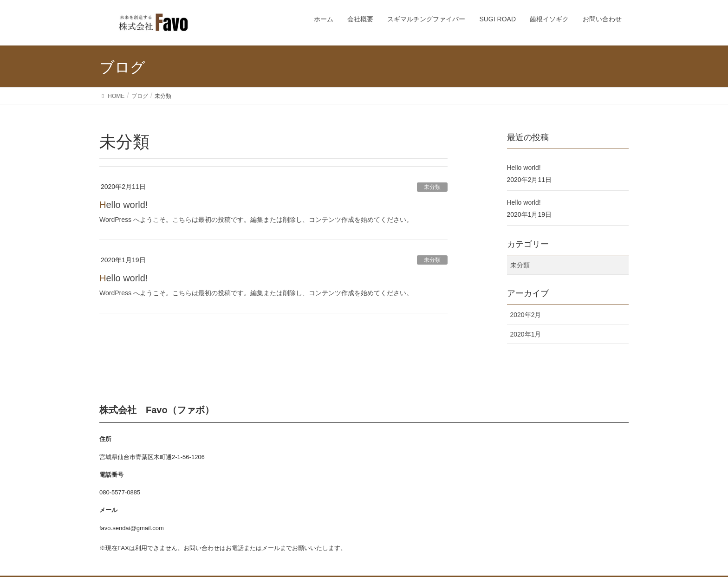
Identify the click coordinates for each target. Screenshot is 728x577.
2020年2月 (526, 315)
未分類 (432, 187)
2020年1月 (526, 334)
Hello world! (124, 205)
